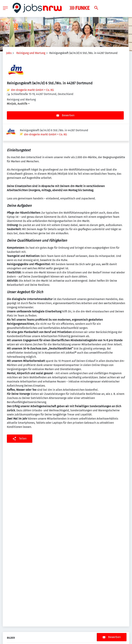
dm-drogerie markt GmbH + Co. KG (32, 90)
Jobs (9, 53)
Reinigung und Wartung (31, 53)
